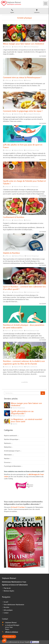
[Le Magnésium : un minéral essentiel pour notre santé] (7, 421)
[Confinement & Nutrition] (24, 206)
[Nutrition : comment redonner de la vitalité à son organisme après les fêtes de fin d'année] (24, 350)
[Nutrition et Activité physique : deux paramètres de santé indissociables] (24, 314)
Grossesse (7, 462)
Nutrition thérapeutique (11, 439)
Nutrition (7, 458)
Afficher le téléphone (12, 632)
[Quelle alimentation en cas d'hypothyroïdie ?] (7, 413)
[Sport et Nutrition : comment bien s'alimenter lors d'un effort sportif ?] (24, 276)
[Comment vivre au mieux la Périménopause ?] (24, 67)
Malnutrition (8, 447)
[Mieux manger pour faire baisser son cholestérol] (24, 33)
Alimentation (8, 455)
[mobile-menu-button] (45, 3)
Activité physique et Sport (12, 451)
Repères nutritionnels (11, 436)
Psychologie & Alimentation (12, 466)
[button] (4, 641)
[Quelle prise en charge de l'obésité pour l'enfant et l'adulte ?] (24, 170)
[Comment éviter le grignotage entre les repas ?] (24, 100)
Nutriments (7, 443)
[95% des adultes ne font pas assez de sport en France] (24, 134)
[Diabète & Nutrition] (24, 242)
